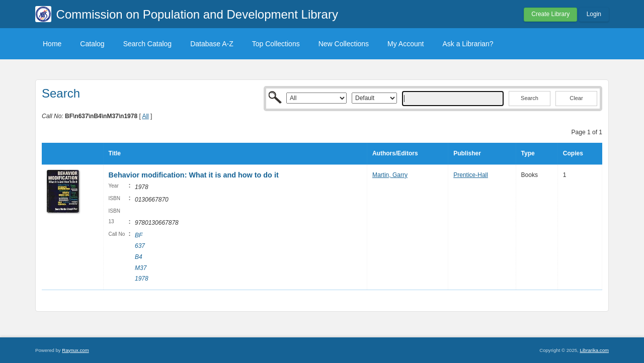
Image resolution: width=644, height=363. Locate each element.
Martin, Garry (390, 175)
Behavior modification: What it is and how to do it (194, 175)
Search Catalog (148, 44)
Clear (576, 98)
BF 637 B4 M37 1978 (142, 257)
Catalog (92, 44)
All (145, 116)
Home (52, 44)
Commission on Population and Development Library (197, 14)
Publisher (467, 153)
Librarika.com (594, 350)
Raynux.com (75, 350)
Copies (573, 153)
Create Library (550, 14)
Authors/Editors (395, 153)
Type (528, 153)
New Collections (344, 44)
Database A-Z (212, 44)
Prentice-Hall (471, 175)
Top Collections (276, 44)
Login (594, 14)
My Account (406, 44)
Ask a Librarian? (468, 44)
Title (115, 153)
